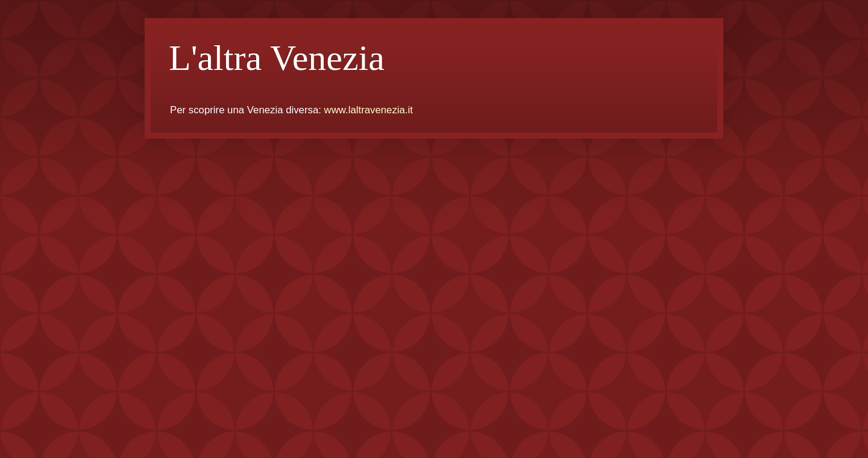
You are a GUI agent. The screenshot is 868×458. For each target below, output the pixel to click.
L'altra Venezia (277, 58)
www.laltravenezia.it (369, 110)
